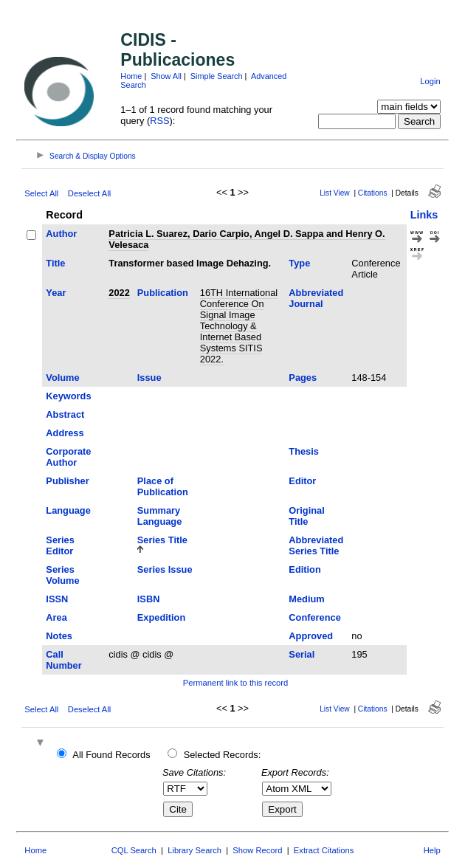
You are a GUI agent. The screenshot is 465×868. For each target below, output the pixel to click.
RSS (159, 121)
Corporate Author (68, 457)
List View (335, 193)
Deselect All (89, 193)
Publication (163, 293)
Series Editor (60, 545)
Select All (41, 193)
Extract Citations (324, 850)
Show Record (257, 850)
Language (68, 510)
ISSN (57, 599)
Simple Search (217, 76)
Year (56, 293)
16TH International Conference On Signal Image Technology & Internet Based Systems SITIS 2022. (239, 326)
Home (131, 76)
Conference (314, 617)
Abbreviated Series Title (316, 545)
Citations (373, 193)
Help (432, 850)
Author (61, 234)
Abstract (65, 414)
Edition (304, 569)
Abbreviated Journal (316, 298)
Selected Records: (223, 755)
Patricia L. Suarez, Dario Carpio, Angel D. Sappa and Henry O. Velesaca (247, 239)
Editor (302, 481)
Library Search (194, 850)
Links (424, 215)
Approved (311, 636)
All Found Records (111, 755)
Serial (302, 654)
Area (56, 617)
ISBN (149, 599)
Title (55, 263)
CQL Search (134, 850)
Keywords (68, 396)
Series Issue (165, 569)
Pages (303, 378)
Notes (59, 636)
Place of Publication (163, 486)
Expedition (161, 617)
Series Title (162, 540)
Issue (149, 378)
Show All (166, 76)
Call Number (63, 660)
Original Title (306, 516)
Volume (62, 378)
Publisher (67, 481)
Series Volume (62, 575)
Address (65, 433)
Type (299, 263)
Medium (306, 599)
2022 (119, 293)
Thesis (304, 451)
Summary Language (159, 516)
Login (430, 81)
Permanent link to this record (235, 683)
